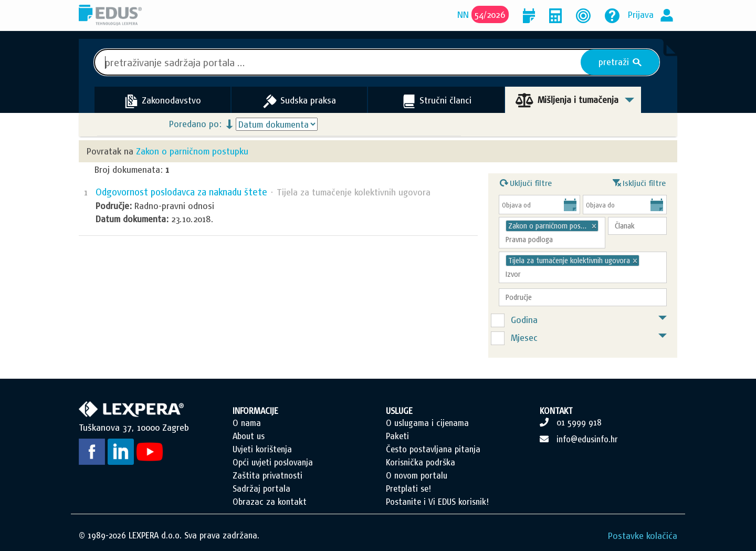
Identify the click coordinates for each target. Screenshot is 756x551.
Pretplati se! (408, 488)
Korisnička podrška (421, 462)
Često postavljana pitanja (433, 449)
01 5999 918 (579, 422)
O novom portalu (417, 475)
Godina (524, 320)
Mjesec (524, 337)
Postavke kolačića (643, 536)
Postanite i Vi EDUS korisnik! (437, 502)
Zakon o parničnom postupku (192, 151)
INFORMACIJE (255, 411)
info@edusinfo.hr (587, 439)
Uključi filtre (526, 181)
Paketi (397, 436)
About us (249, 436)
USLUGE (399, 411)
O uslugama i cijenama (427, 423)
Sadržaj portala (261, 488)
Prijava (641, 14)
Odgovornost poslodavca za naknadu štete (181, 192)
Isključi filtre (639, 181)
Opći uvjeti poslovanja (273, 462)
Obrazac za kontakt (270, 502)
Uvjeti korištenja (262, 449)
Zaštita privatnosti (267, 475)
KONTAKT (556, 411)
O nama (247, 423)
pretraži (620, 62)
